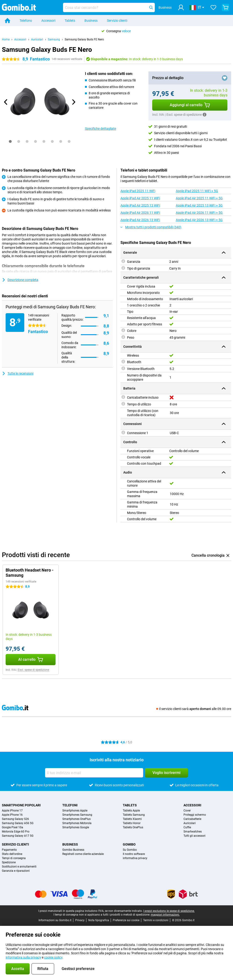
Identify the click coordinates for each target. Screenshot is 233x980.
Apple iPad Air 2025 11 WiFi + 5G (199, 198)
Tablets (70, 21)
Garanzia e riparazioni (16, 871)
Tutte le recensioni (18, 373)
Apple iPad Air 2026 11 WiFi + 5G (199, 213)
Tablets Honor (132, 823)
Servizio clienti (117, 21)
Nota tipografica (99, 920)
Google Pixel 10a (12, 827)
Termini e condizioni (156, 920)
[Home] (7, 21)
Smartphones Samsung (77, 815)
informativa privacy (135, 858)
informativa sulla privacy (23, 957)
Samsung (54, 39)
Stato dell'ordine (12, 854)
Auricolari (37, 39)
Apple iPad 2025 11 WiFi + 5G (197, 191)
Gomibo (129, 844)
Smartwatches (193, 832)
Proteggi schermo (195, 815)
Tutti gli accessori (194, 836)
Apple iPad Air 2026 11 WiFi (140, 213)
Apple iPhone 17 (12, 811)
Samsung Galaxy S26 (15, 819)
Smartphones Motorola (77, 823)
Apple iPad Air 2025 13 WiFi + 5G (199, 205)
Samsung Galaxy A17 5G (18, 836)
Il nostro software (134, 854)
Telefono (26, 21)
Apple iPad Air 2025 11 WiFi (140, 198)
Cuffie (187, 827)
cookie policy (53, 957)
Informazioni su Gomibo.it (55, 920)
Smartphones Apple (75, 811)
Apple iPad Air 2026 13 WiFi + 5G (199, 220)
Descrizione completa (20, 280)
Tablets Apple (131, 811)
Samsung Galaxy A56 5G (18, 823)
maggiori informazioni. (165, 915)
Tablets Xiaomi (132, 819)
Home (6, 39)
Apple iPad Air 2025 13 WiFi (140, 205)
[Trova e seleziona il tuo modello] (109, 7)
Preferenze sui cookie (126, 920)
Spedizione (9, 862)
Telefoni (70, 805)
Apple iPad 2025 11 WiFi (138, 191)
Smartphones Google (76, 827)
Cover (187, 811)
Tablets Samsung (134, 815)
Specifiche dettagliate (101, 129)
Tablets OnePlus (133, 827)
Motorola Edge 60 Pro (16, 832)
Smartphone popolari (21, 805)
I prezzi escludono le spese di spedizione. (169, 911)
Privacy (80, 920)
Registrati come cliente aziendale (83, 854)
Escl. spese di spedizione (34, 670)
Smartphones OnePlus (76, 819)
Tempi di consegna (14, 858)
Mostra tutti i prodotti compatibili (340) (151, 227)
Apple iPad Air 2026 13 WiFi (140, 220)
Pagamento (9, 850)
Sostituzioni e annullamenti (19, 867)
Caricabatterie (192, 819)
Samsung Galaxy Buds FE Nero (84, 39)
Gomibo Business (73, 850)
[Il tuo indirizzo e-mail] (94, 773)
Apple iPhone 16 (12, 815)
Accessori (48, 21)
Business (91, 21)
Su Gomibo (130, 850)
